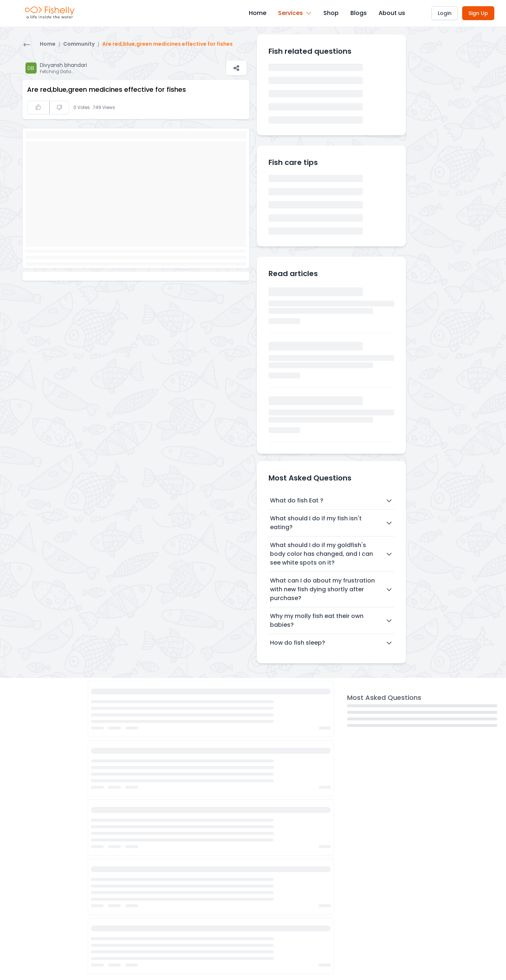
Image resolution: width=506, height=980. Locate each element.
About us (392, 13)
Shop (331, 13)
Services (295, 13)
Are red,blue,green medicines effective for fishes (168, 44)
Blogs (359, 13)
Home (258, 13)
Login (445, 13)
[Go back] (27, 45)
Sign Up (478, 13)
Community (79, 44)
